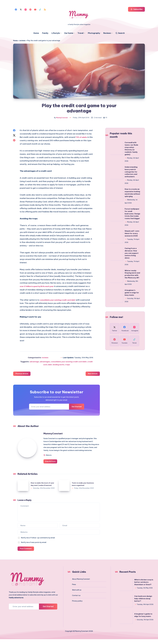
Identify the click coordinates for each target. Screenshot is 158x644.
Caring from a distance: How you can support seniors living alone (132, 254)
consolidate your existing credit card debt (60, 301)
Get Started (75, 408)
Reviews (107, 33)
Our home (69, 33)
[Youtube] (35, 9)
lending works (59, 366)
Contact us (76, 600)
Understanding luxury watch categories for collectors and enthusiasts (131, 173)
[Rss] (45, 9)
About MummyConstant (81, 584)
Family (45, 33)
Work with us (77, 595)
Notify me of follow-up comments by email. (38, 542)
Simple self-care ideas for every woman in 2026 (132, 234)
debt (50, 366)
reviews (22, 41)
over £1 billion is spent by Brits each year (39, 287)
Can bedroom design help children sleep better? (143, 603)
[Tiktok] (40, 9)
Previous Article (23, 375)
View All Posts (58, 466)
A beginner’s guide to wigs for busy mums (132, 294)
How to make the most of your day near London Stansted (41, 488)
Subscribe (136, 9)
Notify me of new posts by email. (34, 547)
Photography (94, 33)
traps (68, 366)
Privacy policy (77, 606)
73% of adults (82, 138)
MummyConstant (62, 435)
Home (36, 33)
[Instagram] (26, 9)
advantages (45, 363)
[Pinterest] (30, 9)
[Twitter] (21, 9)
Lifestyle (56, 33)
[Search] (120, 33)
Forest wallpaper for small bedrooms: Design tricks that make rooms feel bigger (132, 215)
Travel (81, 33)
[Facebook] (16, 9)
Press (74, 589)
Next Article (92, 375)
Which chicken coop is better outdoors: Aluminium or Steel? (144, 587)
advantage (34, 363)
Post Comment (27, 553)
